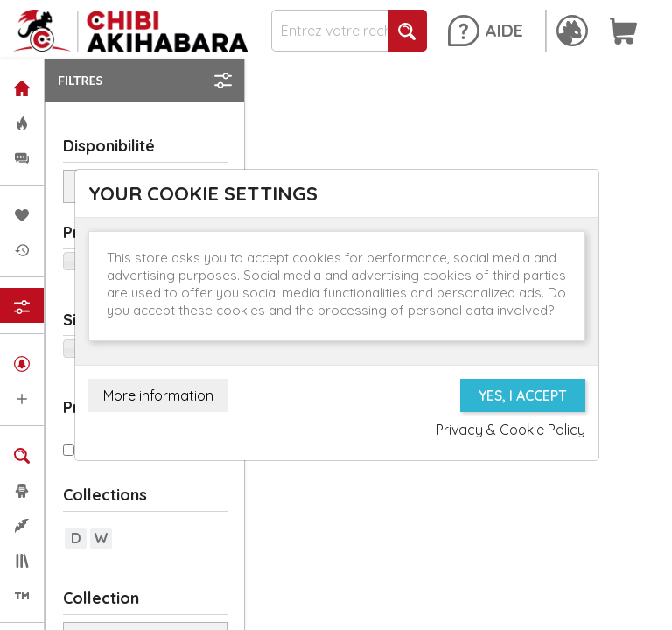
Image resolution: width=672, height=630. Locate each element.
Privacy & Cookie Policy (511, 430)
